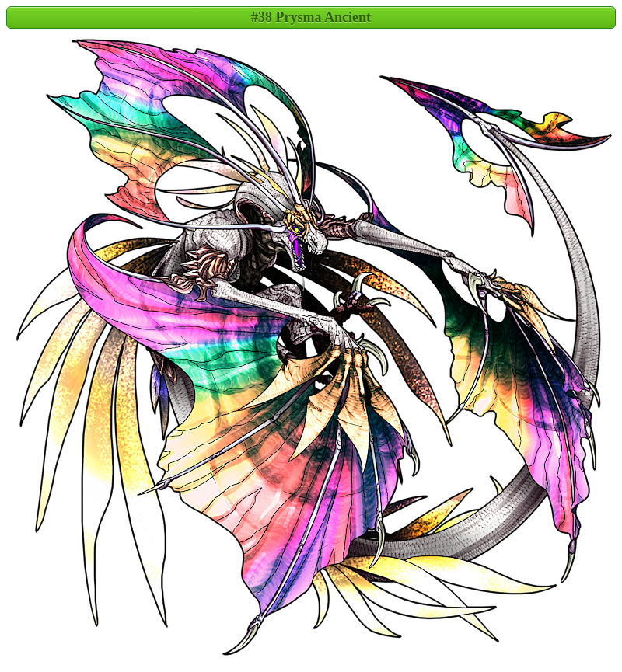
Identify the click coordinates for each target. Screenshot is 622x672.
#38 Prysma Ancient (311, 17)
